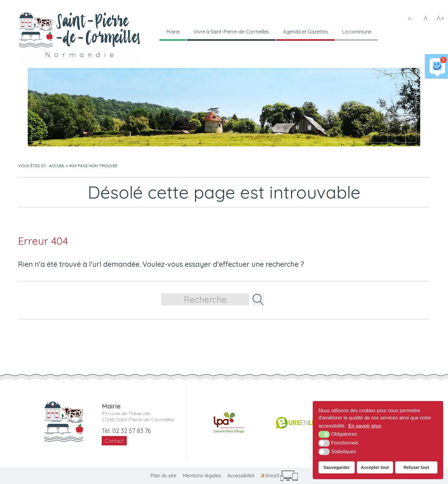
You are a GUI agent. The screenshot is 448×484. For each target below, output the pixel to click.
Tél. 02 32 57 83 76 (126, 431)
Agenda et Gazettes (312, 32)
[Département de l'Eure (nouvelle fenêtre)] (301, 423)
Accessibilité (241, 476)
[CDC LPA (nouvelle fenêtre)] (229, 423)
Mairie (173, 32)
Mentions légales (202, 476)
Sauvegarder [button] (336, 467)
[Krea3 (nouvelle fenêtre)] (279, 476)
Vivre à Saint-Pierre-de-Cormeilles (234, 32)
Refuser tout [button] (416, 467)
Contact (114, 441)
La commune (365, 32)
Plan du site (163, 476)
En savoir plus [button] (365, 426)
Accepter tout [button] (375, 467)
